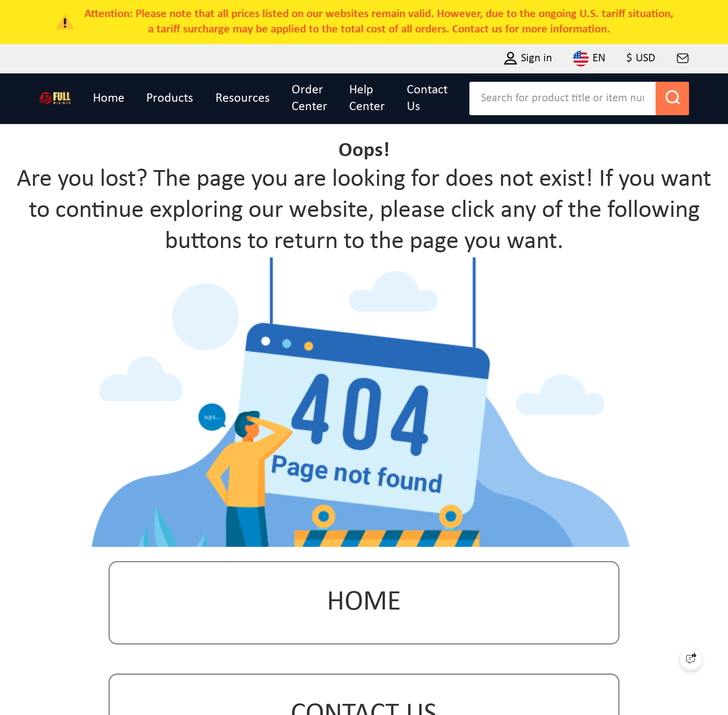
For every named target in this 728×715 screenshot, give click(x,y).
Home (109, 98)
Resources (243, 98)
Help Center (367, 99)
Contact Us (427, 99)
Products (170, 98)
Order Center (309, 99)
